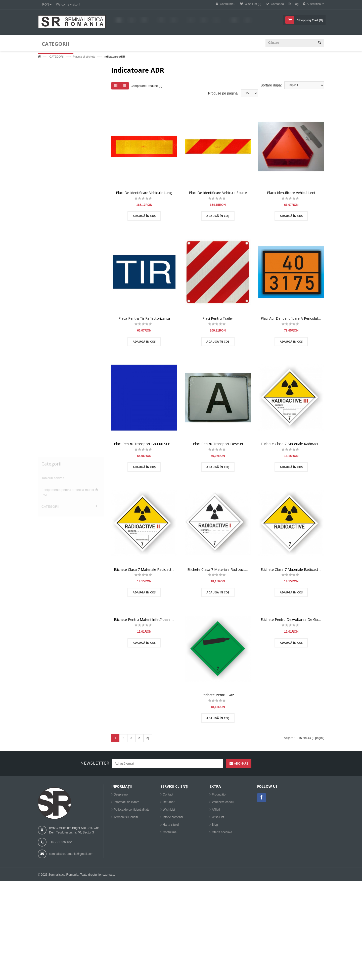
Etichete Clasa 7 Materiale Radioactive (292, 571)
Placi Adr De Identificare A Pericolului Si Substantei (302, 320)
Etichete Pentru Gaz (218, 697)
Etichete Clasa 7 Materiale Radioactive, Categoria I (228, 571)
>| (148, 740)
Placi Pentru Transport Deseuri (218, 446)
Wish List (169, 810)
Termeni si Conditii (126, 817)
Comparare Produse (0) (147, 88)
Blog (215, 825)
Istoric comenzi (173, 817)
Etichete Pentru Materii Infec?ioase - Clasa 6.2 (151, 621)
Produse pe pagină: (223, 95)
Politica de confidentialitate (132, 810)
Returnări (169, 802)
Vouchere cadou (223, 802)
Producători (220, 795)
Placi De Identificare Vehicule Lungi (144, 194)
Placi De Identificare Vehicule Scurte (218, 194)
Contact (168, 795)
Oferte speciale (222, 832)
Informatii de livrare (127, 802)
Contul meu (171, 832)
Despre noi (121, 795)
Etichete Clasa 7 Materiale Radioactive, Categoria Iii (302, 446)
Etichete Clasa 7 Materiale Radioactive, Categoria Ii (155, 571)
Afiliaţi (216, 810)
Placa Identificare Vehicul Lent (291, 194)
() (309, 20)
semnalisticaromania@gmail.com (71, 854)
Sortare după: (271, 87)
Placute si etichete (84, 57)
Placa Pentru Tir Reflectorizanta (144, 320)
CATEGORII (57, 57)
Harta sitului (171, 825)
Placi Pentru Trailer (218, 320)
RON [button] (47, 5)
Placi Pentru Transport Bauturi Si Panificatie (149, 446)
